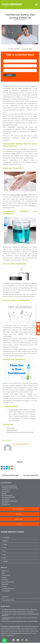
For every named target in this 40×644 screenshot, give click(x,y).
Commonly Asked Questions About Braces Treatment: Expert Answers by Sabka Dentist (19, 618)
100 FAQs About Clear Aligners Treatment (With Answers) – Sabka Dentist (19, 610)
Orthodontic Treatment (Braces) (9, 488)
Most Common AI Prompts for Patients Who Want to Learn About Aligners (20, 621)
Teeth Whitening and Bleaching (9, 501)
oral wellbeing (7, 400)
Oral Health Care (12, 430)
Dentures (4, 494)
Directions (25, 633)
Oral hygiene (11, 428)
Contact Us (4, 586)
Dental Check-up (6, 490)
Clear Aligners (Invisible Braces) (9, 486)
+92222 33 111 (4, 633)
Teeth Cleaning (5, 499)
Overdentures (5, 503)
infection (14, 93)
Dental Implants (6, 492)
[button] (36, 5)
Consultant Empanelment (8, 589)
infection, (20, 152)
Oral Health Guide (6, 505)
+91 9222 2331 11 (10, 635)
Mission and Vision (6, 575)
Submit (10, 75)
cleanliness (26, 119)
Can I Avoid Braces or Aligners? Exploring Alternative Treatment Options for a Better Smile (20, 615)
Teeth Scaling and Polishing (8, 497)
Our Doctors (5, 580)
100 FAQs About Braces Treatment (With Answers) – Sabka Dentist (18, 612)
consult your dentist (22, 400)
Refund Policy (5, 584)
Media (3, 573)
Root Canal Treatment (7, 495)
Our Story (4, 578)
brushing (33, 206)
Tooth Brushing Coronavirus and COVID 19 (20, 432)
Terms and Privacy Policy (8, 582)
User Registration (6, 591)
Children (6, 338)
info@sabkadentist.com (16, 633)
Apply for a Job (5, 571)
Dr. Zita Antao (13, 410)
